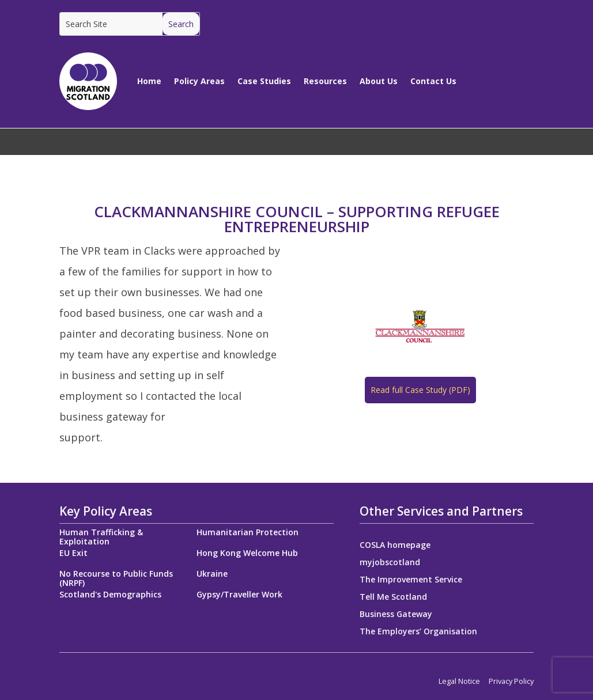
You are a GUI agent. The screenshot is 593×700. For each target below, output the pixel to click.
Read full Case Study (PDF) (420, 390)
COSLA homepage (395, 546)
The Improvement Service (411, 580)
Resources (325, 81)
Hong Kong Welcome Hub (247, 553)
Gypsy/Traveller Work (239, 594)
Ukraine (212, 574)
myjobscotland (390, 563)
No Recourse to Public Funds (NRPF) (116, 578)
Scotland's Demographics (110, 594)
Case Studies (264, 81)
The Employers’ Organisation (418, 632)
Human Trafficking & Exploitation (101, 537)
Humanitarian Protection (248, 532)
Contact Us (433, 81)
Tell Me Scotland (393, 597)
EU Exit (73, 553)
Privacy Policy (511, 681)
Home (149, 81)
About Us (379, 81)
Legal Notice (459, 681)
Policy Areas (199, 81)
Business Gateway (396, 615)
